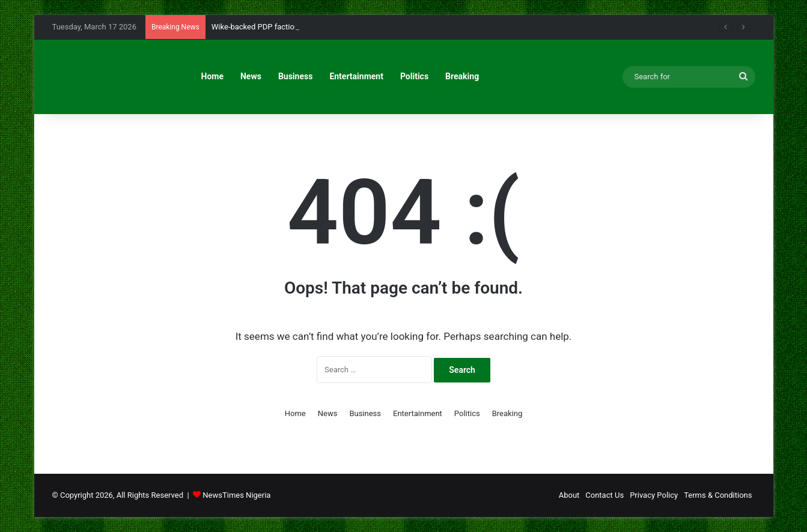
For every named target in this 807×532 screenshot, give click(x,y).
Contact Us (604, 495)
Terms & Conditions (718, 495)
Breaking (462, 76)
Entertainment (356, 76)
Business (295, 76)
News (251, 76)
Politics (414, 76)
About (569, 495)
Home (212, 76)
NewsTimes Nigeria (236, 495)
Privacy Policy (654, 495)
